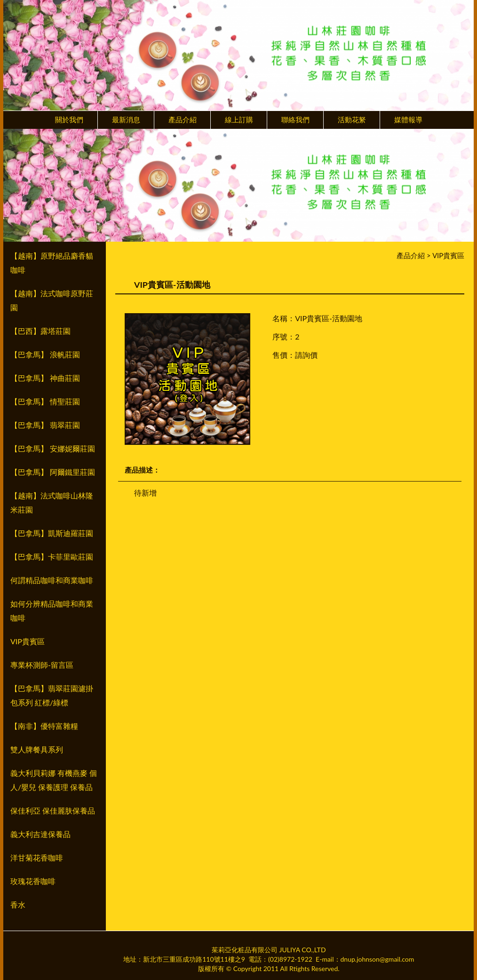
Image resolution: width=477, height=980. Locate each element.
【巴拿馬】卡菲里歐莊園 (52, 557)
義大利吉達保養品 (40, 834)
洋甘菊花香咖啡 (37, 857)
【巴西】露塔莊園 (40, 331)
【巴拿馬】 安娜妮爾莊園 (53, 448)
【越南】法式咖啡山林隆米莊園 (52, 502)
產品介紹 (183, 120)
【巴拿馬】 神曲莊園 (45, 378)
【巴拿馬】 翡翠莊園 (45, 425)
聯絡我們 (295, 120)
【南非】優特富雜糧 (44, 726)
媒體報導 (408, 120)
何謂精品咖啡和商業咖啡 (52, 580)
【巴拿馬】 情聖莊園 (45, 401)
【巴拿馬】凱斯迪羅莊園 (52, 533)
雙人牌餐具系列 (37, 749)
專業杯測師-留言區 (42, 665)
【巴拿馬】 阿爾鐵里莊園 (53, 472)
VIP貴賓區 (28, 641)
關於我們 (69, 120)
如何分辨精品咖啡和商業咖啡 (52, 611)
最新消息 (126, 120)
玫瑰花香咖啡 (33, 881)
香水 (18, 905)
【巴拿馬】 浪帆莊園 (45, 354)
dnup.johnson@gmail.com (378, 959)
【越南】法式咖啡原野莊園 (52, 300)
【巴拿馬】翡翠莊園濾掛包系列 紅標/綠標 (52, 695)
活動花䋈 (352, 120)
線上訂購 (239, 120)
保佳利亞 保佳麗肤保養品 (53, 810)
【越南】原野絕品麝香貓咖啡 (52, 263)
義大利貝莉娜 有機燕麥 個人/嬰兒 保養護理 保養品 (54, 780)
